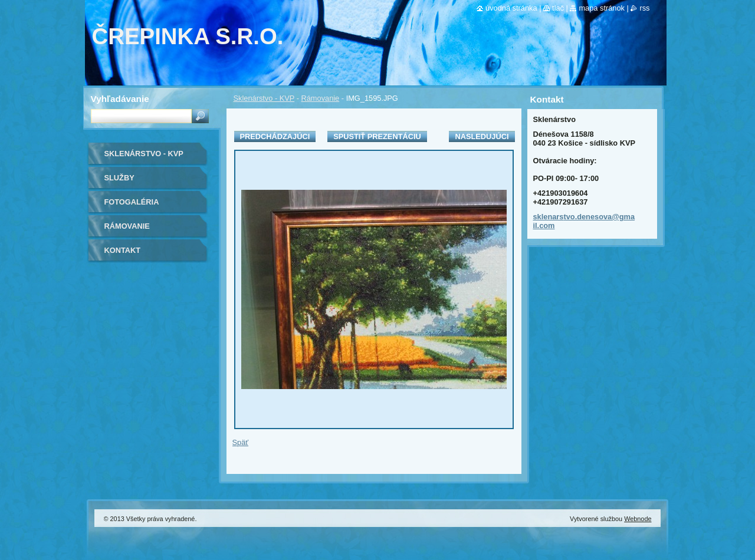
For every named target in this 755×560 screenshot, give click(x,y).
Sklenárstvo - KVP (264, 98)
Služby (119, 178)
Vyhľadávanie (120, 99)
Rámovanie (321, 98)
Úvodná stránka (511, 8)
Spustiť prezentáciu (377, 136)
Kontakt (123, 250)
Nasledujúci (482, 136)
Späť (241, 442)
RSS (644, 8)
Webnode (638, 519)
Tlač (558, 8)
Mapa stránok (602, 8)
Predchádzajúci (275, 136)
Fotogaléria (132, 202)
